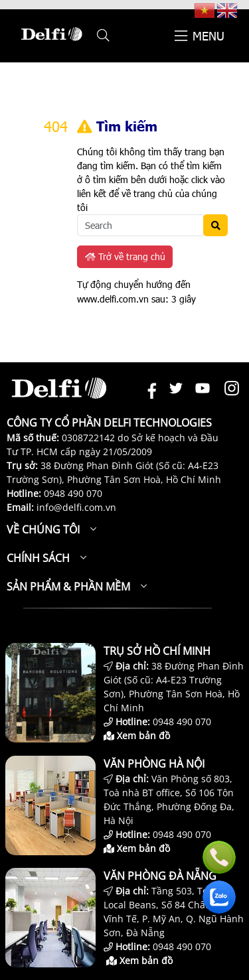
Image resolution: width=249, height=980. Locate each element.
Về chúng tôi (43, 529)
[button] (103, 36)
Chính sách (38, 558)
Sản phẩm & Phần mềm (68, 587)
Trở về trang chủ (125, 256)
